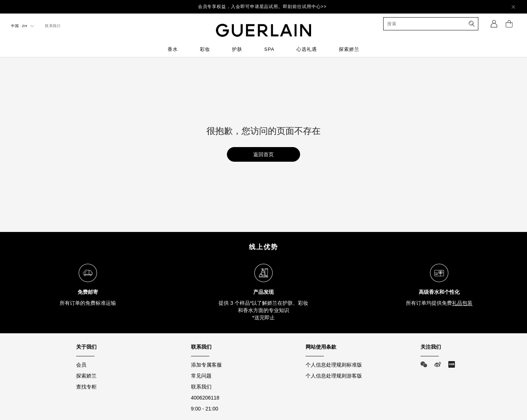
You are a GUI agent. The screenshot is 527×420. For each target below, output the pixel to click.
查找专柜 (86, 387)
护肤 (237, 49)
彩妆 (205, 49)
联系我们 (201, 387)
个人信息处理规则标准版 (334, 365)
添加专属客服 (206, 365)
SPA (269, 49)
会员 (81, 365)
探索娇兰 (349, 49)
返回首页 (263, 154)
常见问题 (201, 376)
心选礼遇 (307, 49)
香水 (173, 49)
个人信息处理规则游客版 (334, 376)
